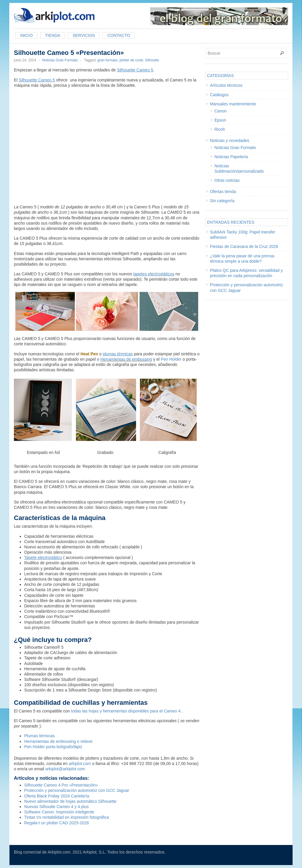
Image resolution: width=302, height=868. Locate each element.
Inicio (26, 35)
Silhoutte (152, 60)
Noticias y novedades (230, 140)
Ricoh (220, 129)
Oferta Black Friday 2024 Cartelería (57, 796)
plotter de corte (131, 60)
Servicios (84, 35)
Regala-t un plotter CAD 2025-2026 (56, 823)
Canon (220, 111)
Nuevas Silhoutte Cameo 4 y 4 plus (56, 807)
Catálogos (219, 95)
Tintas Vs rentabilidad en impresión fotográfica (67, 817)
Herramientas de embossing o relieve (58, 741)
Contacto (119, 35)
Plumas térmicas (39, 736)
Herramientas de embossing (126, 359)
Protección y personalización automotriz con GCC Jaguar (77, 790)
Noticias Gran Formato (60, 60)
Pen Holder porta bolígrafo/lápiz (53, 747)
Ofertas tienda (223, 192)
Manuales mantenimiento (233, 104)
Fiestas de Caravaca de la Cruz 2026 (244, 246)
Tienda (53, 35)
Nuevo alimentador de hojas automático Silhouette (70, 801)
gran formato (108, 60)
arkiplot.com (80, 764)
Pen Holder (171, 359)
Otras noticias (227, 180)
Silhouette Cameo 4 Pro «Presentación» (61, 785)
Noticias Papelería (231, 157)
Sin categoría (222, 201)
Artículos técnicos (226, 85)
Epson (220, 120)
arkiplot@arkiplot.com (65, 769)
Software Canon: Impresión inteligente (59, 812)
